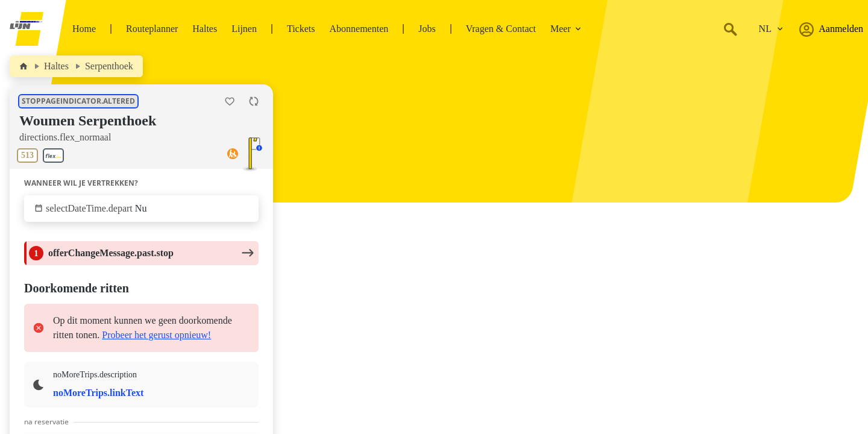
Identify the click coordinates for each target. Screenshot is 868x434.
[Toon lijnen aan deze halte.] (43, 156)
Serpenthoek (109, 66)
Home (84, 29)
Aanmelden (831, 29)
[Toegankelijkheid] (233, 156)
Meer (566, 29)
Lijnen (244, 29)
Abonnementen (359, 29)
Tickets (301, 29)
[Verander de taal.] (771, 29)
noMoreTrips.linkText (98, 393)
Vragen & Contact (501, 29)
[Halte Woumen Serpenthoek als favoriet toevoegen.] (230, 101)
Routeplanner (152, 29)
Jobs (427, 29)
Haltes (205, 29)
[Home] (24, 66)
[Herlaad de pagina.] (254, 101)
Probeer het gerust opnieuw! (156, 335)
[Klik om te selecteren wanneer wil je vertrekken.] (141, 209)
